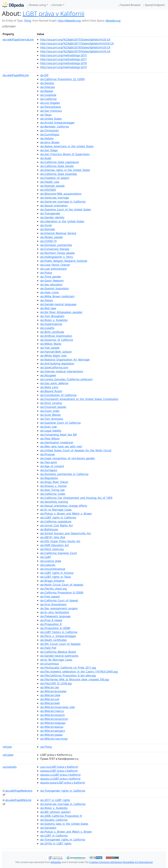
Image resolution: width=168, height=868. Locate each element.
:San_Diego (49, 150)
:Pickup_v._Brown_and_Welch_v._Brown (66, 514)
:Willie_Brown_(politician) (57, 296)
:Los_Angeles (50, 103)
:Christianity (49, 130)
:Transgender (50, 213)
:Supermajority (51, 324)
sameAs (10, 767)
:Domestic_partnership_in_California (64, 474)
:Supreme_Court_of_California (60, 423)
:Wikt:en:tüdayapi (53, 723)
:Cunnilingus (50, 134)
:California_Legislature (56, 521)
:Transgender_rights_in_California (63, 791)
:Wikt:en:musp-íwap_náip (58, 707)
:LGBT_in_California (54, 836)
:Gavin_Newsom (52, 281)
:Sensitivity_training (54, 502)
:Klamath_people (52, 186)
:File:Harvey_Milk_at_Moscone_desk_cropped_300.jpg (75, 679)
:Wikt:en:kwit (50, 703)
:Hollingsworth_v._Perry (57, 257)
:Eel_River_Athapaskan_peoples (61, 312)
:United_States (51, 119)
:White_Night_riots (53, 356)
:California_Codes (53, 494)
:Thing (46, 747)
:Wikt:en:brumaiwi (53, 691)
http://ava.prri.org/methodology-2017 (63, 59)
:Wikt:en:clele (50, 695)
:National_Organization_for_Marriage (65, 360)
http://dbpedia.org (69, 21)
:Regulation (49, 478)
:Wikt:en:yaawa (51, 735)
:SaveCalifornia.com (54, 367)
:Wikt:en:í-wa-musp (54, 739)
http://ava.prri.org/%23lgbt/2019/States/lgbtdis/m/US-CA (75, 51)
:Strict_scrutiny (51, 403)
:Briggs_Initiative (52, 581)
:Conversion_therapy (55, 249)
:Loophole (48, 95)
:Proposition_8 (51, 624)
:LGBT (46, 557)
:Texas (46, 115)
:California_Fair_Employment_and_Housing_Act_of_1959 (76, 498)
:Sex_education (51, 285)
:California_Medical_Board (58, 652)
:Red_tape (48, 308)
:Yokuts (47, 300)
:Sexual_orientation (54, 206)
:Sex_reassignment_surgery (59, 608)
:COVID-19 (48, 241)
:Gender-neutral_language (58, 304)
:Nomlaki (48, 229)
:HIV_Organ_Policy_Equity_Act (60, 541)
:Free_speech (50, 596)
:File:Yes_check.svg (53, 589)
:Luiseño (47, 328)
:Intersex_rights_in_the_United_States (65, 170)
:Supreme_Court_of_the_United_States (66, 209)
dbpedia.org (113, 21)
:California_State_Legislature (59, 162)
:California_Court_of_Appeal (59, 600)
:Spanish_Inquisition (54, 288)
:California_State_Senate (57, 166)
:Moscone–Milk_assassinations (61, 194)
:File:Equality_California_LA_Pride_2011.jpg (68, 668)
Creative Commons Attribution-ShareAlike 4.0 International (121, 862)
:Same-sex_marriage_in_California (63, 202)
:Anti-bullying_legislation (57, 363)
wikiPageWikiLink (16, 75)
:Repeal (47, 91)
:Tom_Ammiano (52, 419)
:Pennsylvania (51, 107)
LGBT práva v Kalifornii (54, 13)
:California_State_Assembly (59, 174)
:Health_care (50, 182)
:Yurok (46, 225)
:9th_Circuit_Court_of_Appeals (60, 644)
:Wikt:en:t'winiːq (52, 711)
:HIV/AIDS (48, 190)
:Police (46, 273)
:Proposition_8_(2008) (55, 628)
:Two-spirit (48, 462)
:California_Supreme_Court (59, 553)
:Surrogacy (49, 470)
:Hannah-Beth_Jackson (56, 352)
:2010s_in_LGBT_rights (56, 843)
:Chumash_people (53, 407)
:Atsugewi (48, 375)
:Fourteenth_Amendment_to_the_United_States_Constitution (79, 399)
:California (48, 99)
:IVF (44, 75)
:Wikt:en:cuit (50, 699)
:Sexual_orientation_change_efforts (64, 506)
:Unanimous (50, 664)
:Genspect (48, 828)
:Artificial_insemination (56, 336)
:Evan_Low (48, 427)
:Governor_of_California (57, 340)
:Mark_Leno (49, 387)
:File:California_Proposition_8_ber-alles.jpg (68, 675)
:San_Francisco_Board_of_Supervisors (65, 154)
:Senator (47, 83)
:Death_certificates (53, 640)
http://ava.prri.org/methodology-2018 (63, 63)
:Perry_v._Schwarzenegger (58, 636)
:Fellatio (47, 138)
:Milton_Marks (51, 344)
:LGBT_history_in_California (59, 632)
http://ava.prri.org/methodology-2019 (63, 67)
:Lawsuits (48, 565)
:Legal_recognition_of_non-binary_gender (68, 458)
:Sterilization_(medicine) (57, 442)
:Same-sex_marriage (55, 198)
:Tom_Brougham (52, 316)
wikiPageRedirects (19, 791)
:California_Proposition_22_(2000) (63, 79)
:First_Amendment (53, 604)
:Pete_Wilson (50, 439)
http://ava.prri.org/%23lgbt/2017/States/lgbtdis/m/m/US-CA (77, 43)
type (7, 747)
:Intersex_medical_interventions (62, 371)
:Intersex (47, 87)
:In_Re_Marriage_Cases (56, 660)
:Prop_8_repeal (51, 620)
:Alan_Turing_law (52, 490)
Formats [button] (56, 5)
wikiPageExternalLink (18, 39)
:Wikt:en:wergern (53, 731)
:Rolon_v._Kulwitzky (54, 320)
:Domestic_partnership (56, 245)
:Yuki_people (50, 348)
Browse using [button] (37, 5)
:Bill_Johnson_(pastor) (55, 812)
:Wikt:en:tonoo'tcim (54, 719)
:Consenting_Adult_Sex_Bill (58, 435)
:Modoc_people (51, 237)
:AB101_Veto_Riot (53, 537)
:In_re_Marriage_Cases (56, 510)
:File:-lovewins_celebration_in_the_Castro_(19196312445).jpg (79, 672)
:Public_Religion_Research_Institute (64, 261)
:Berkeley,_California (55, 127)
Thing (27, 21)
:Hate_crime (49, 292)
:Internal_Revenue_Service (58, 233)
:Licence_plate (51, 561)
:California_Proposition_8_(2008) (62, 593)
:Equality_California (54, 820)
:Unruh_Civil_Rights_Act (56, 525)
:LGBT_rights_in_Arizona (57, 573)
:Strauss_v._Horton (53, 486)
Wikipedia (56, 862)
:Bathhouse (49, 529)
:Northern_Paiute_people (57, 253)
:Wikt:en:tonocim (52, 715)
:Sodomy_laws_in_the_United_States (64, 824)
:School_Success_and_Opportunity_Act (65, 533)
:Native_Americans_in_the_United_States (67, 146)
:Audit (46, 158)
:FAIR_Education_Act (54, 545)
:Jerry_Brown (50, 142)
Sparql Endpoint (154, 5)
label (8, 755)
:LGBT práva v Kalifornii (59, 767)
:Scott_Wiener (51, 415)
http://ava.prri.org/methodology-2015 (63, 55)
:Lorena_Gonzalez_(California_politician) (66, 379)
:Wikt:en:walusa (52, 727)
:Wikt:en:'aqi (50, 687)
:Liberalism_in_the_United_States (62, 221)
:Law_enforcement (53, 269)
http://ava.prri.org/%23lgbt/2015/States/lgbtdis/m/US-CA (75, 39)
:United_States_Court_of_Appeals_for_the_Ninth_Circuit (76, 450)
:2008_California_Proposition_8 (61, 816)
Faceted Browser (130, 5)
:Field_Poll (48, 648)
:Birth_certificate (52, 332)
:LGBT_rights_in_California (58, 518)
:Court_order (50, 411)
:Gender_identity (52, 217)
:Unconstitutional (53, 569)
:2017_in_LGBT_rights (55, 800)
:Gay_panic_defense (54, 383)
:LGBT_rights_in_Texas (56, 577)
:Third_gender (51, 277)
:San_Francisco (51, 111)
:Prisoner (48, 454)
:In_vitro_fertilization (55, 612)
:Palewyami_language (55, 616)
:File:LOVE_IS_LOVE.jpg (56, 683)
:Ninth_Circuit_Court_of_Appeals (62, 585)
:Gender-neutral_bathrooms (59, 656)
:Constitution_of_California (58, 395)
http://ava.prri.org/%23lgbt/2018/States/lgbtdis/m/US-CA (75, 47)
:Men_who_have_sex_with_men (61, 446)
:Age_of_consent (52, 466)
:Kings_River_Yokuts (54, 482)
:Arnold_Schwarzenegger (57, 123)
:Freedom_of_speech (55, 178)
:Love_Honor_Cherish (55, 265)
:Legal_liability (51, 431)
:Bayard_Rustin (51, 391)
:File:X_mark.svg (52, 549)
